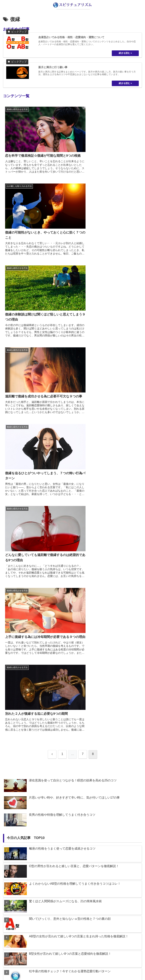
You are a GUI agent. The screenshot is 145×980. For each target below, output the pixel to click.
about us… (38, 968)
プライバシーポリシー (107, 968)
